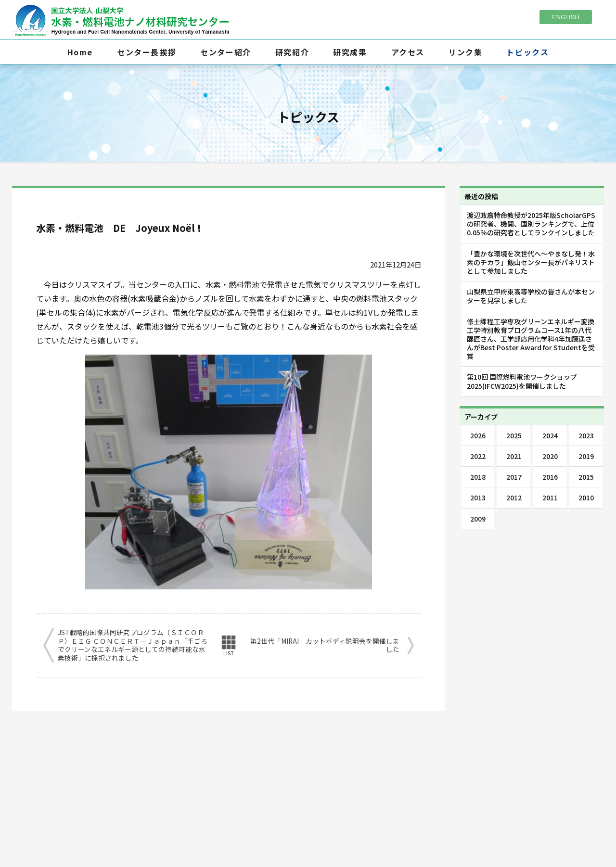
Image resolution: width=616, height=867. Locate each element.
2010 (586, 497)
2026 (478, 435)
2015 (586, 477)
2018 (478, 477)
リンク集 (465, 52)
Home (80, 52)
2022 (478, 456)
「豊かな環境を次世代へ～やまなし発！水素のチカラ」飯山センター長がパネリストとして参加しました (531, 262)
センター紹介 (226, 52)
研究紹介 (292, 52)
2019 (586, 456)
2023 (586, 435)
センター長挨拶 (147, 52)
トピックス (527, 52)
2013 (478, 497)
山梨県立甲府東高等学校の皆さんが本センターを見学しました (531, 296)
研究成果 (350, 52)
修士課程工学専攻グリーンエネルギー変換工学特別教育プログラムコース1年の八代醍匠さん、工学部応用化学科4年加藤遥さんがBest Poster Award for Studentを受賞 (531, 339)
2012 (514, 497)
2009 (478, 519)
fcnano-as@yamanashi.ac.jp (324, 800)
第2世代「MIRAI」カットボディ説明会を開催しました (325, 645)
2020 (550, 456)
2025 (514, 435)
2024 (550, 435)
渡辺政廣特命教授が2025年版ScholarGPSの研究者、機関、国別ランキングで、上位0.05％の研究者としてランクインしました (531, 224)
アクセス (408, 52)
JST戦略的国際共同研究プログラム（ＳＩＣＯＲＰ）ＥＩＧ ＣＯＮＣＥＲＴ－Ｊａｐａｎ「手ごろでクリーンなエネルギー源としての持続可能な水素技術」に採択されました (133, 645)
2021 (514, 456)
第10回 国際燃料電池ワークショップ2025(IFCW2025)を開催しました (522, 381)
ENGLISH (565, 17)
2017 (514, 477)
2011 (550, 497)
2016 (550, 477)
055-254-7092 (312, 784)
